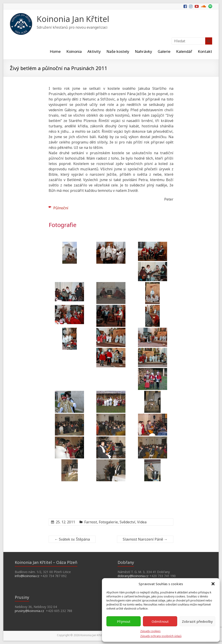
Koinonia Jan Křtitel (73, 19)
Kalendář (184, 51)
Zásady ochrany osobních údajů (161, 636)
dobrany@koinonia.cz (133, 576)
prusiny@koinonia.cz (29, 611)
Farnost (91, 522)
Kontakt (205, 51)
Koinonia (74, 51)
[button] (213, 584)
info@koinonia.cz (27, 576)
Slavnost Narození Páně (145, 539)
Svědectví (127, 522)
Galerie (164, 51)
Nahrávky (143, 51)
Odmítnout (160, 621)
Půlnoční (61, 208)
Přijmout (124, 621)
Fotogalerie (108, 522)
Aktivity (94, 51)
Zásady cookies (150, 631)
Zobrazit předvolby (197, 621)
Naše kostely (118, 51)
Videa (142, 522)
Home (55, 51)
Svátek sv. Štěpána (72, 539)
